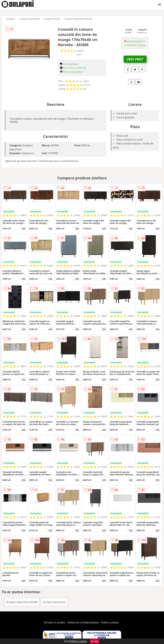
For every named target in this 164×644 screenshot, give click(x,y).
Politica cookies (110, 622)
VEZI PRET (135, 59)
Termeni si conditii (54, 622)
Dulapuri (11, 19)
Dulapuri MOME (52, 19)
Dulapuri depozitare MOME (78, 19)
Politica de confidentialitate (83, 622)
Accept (95, 641)
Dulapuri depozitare (30, 19)
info (24, 228)
